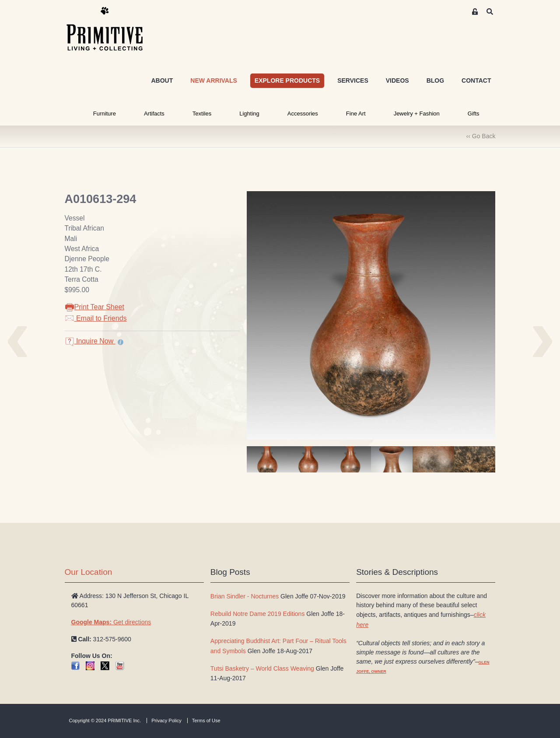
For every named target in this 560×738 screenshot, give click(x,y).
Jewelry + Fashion (417, 114)
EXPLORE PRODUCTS (287, 80)
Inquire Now (90, 341)
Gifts (474, 114)
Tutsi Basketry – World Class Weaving (262, 668)
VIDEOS (397, 80)
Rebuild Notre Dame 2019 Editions (258, 614)
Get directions (111, 622)
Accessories (303, 114)
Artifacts (154, 114)
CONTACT (476, 80)
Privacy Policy (166, 721)
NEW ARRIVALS (214, 80)
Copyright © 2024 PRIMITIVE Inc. (105, 721)
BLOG (435, 80)
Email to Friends (96, 318)
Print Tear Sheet (94, 307)
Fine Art (356, 114)
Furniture (105, 114)
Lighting (249, 114)
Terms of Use (206, 721)
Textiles (202, 114)
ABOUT (162, 80)
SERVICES (353, 80)
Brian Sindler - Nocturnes (245, 596)
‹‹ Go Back (481, 136)
